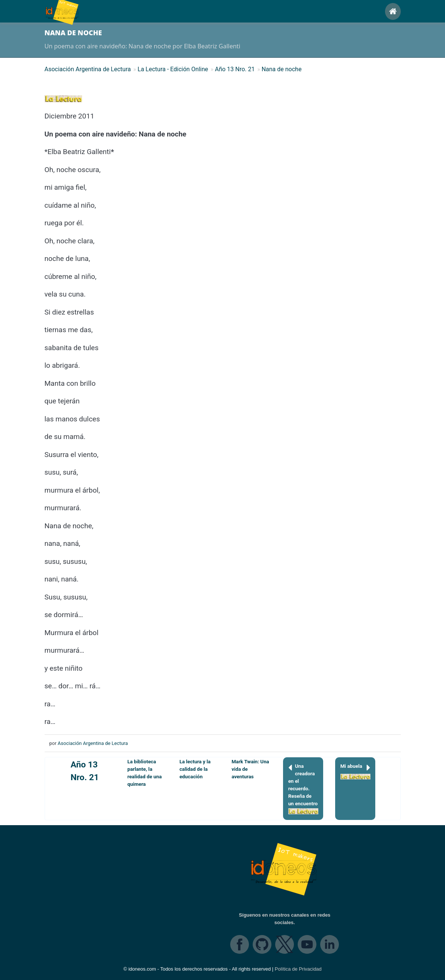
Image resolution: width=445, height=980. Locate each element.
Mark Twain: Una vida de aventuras (250, 769)
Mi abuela (355, 771)
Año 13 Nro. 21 (85, 771)
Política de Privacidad (298, 969)
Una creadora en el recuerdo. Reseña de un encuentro (303, 788)
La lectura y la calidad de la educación (195, 769)
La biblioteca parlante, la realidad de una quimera (145, 773)
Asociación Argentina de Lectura (93, 743)
